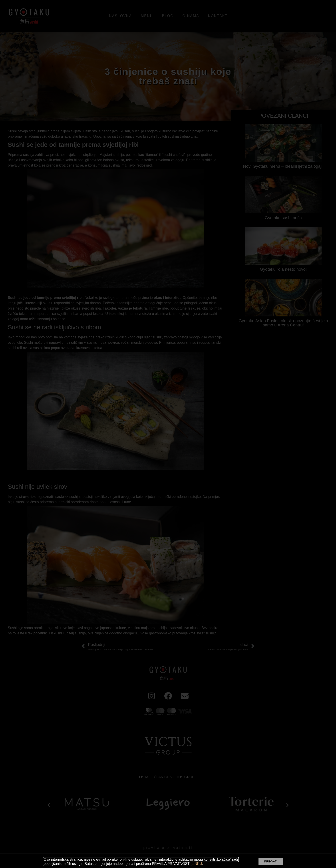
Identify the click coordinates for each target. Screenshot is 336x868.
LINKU (197, 864)
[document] (168, 434)
